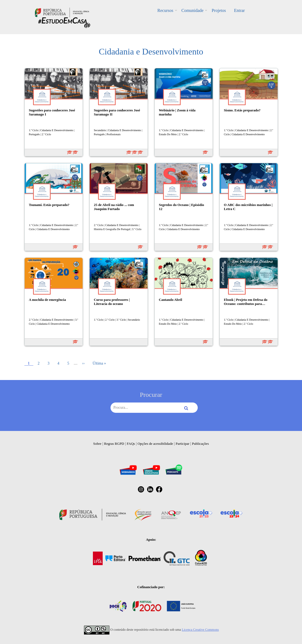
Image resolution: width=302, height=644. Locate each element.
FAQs (131, 444)
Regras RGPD (114, 444)
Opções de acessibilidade (155, 444)
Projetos (219, 10)
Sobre (97, 444)
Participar (182, 444)
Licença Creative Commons (200, 630)
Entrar (239, 10)
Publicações (200, 444)
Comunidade (193, 10)
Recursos (165, 10)
